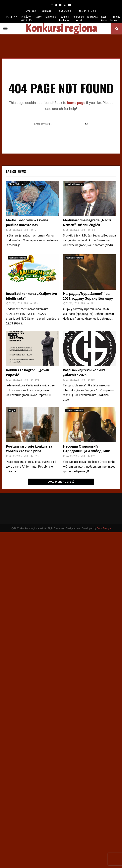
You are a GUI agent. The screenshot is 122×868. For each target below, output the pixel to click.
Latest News (16, 171)
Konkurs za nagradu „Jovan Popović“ (28, 373)
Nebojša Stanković (75, 411)
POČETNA (12, 17)
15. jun (12, 411)
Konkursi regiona (61, 29)
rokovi (39, 17)
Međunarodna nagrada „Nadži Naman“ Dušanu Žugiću (87, 223)
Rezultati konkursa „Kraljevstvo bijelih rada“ (31, 296)
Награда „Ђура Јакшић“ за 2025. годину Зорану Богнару (88, 296)
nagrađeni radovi (78, 19)
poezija (12, 334)
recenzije (92, 17)
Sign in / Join (87, 11)
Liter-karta (104, 19)
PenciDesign (104, 528)
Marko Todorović (17, 184)
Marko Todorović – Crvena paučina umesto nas (27, 223)
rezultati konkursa (64, 19)
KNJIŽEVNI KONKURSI (26, 19)
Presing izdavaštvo (116, 19)
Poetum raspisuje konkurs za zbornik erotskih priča (29, 449)
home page (76, 103)
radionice (51, 17)
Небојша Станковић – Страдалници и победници (87, 449)
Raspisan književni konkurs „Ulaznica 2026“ (84, 373)
